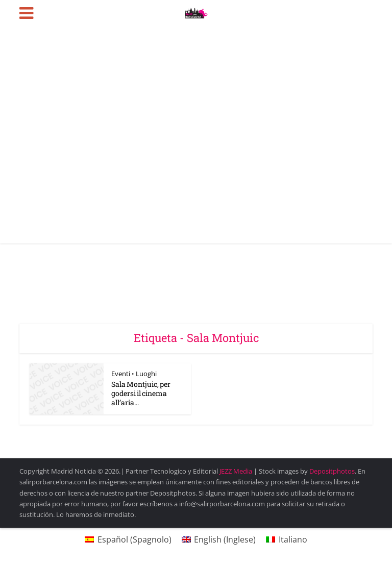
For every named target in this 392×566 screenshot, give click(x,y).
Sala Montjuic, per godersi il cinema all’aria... (141, 393)
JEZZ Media (237, 471)
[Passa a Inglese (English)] (219, 539)
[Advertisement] (196, 167)
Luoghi (146, 374)
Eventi (121, 374)
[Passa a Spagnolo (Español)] (128, 539)
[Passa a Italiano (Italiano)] (286, 539)
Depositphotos (332, 471)
